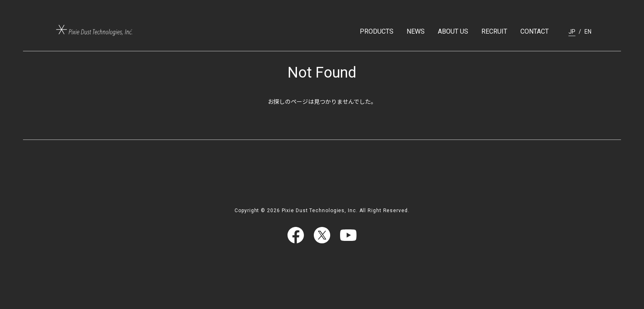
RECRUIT (494, 31)
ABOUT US (453, 31)
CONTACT (535, 31)
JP (572, 32)
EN (588, 32)
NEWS (416, 31)
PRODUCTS (377, 31)
